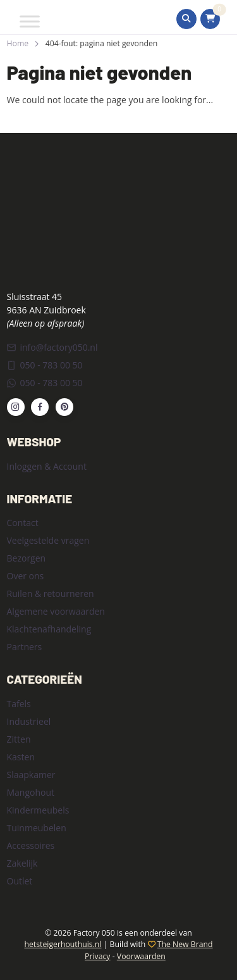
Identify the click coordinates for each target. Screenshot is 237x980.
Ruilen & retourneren (51, 594)
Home (18, 43)
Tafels (19, 704)
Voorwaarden (141, 956)
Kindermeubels (38, 810)
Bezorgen (27, 558)
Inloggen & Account (47, 466)
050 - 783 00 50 (45, 365)
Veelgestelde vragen (48, 540)
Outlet (20, 881)
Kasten (21, 757)
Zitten (19, 739)
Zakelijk (22, 863)
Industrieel (29, 721)
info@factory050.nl (52, 347)
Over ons (26, 576)
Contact (23, 523)
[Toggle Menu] (30, 21)
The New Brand (185, 944)
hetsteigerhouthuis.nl (63, 944)
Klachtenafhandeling (49, 629)
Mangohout (31, 792)
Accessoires (31, 845)
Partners (25, 647)
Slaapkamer (31, 775)
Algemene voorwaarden (56, 611)
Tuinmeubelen (37, 828)
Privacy (97, 956)
